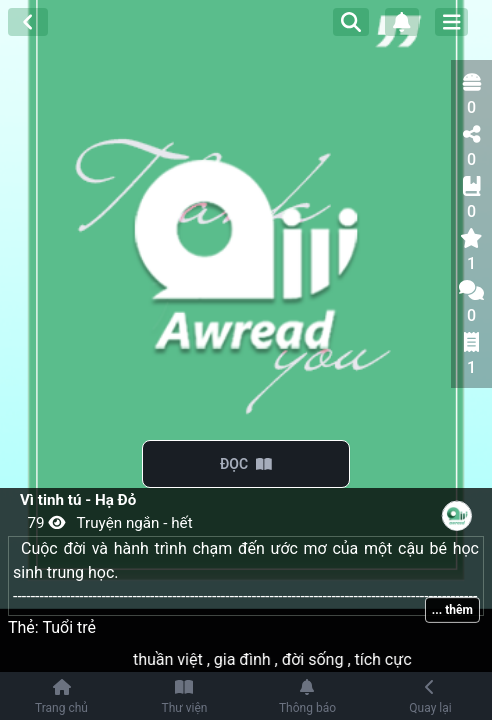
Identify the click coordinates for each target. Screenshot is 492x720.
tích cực (394, 659)
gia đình (255, 659)
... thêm (452, 610)
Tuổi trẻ (69, 627)
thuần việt (180, 659)
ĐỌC (246, 464)
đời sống (325, 659)
